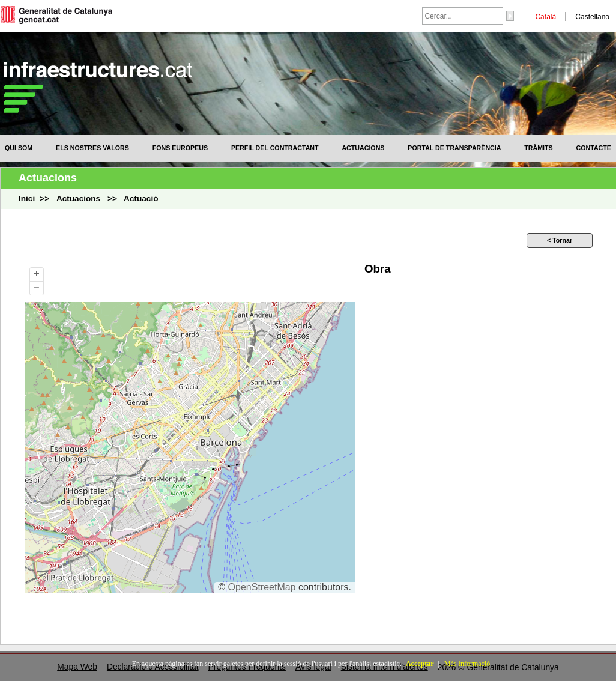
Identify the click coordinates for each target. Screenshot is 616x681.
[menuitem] (19, 148)
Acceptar (420, 664)
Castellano (592, 17)
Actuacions (363, 148)
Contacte (594, 148)
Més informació (467, 664)
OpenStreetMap (262, 587)
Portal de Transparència (454, 148)
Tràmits (538, 148)
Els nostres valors (92, 148)
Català (545, 17)
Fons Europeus (180, 148)
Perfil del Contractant (275, 148)
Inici (27, 198)
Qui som (19, 148)
